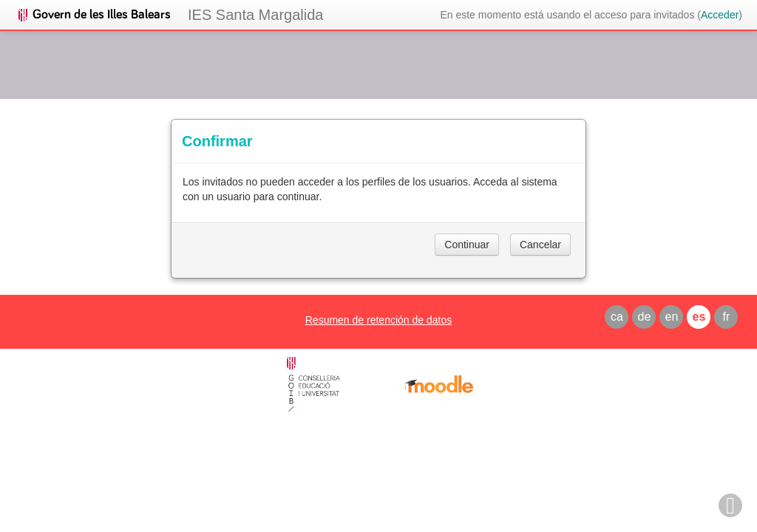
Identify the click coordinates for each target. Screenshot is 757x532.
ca (617, 317)
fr (727, 317)
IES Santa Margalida (255, 15)
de (645, 317)
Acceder (720, 15)
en (672, 317)
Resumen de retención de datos (378, 320)
